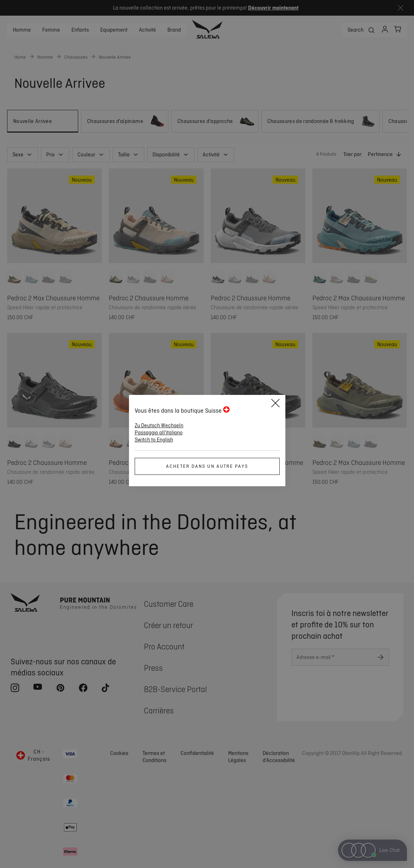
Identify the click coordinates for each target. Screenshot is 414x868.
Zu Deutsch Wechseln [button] (159, 425)
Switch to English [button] (154, 440)
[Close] (275, 404)
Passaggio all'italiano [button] (159, 433)
